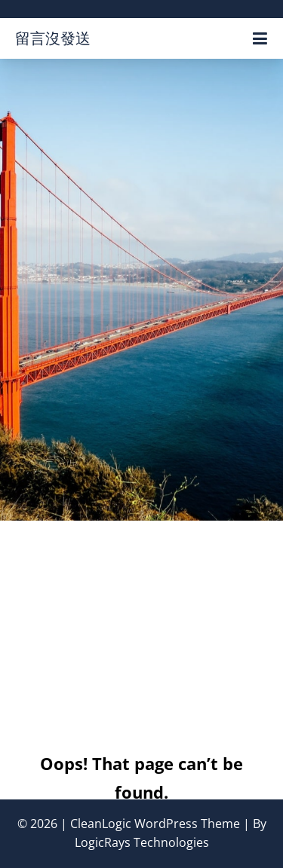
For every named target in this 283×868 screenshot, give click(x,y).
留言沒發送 (53, 38)
